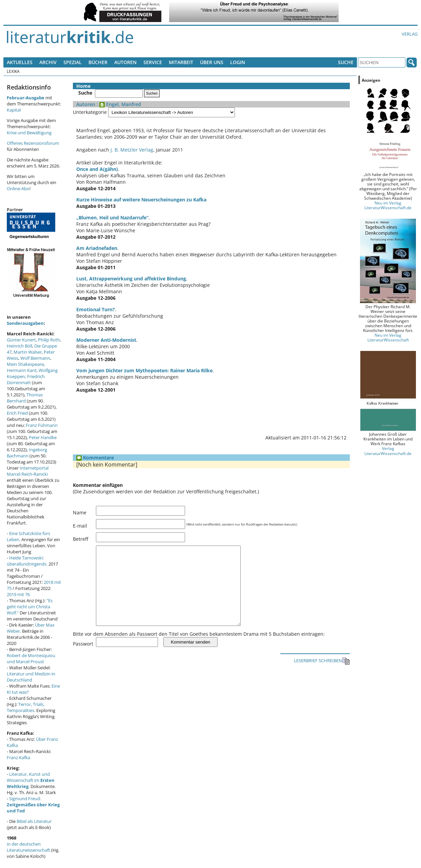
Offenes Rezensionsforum (33, 143)
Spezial (73, 62)
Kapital (14, 110)
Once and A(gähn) (97, 169)
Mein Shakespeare (25, 364)
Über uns (212, 62)
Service (153, 62)
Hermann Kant (22, 370)
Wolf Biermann (35, 358)
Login (238, 62)
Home (83, 86)
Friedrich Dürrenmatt (26, 379)
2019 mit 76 (18, 594)
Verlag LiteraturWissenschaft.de (388, 451)
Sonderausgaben (25, 323)
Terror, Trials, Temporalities (26, 707)
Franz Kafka (18, 757)
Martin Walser (28, 352)
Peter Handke (43, 437)
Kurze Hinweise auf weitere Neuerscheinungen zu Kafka (141, 200)
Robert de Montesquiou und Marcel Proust (31, 658)
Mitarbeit (181, 62)
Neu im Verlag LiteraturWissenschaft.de (388, 205)
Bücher (98, 62)
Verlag (410, 34)
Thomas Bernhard (25, 398)
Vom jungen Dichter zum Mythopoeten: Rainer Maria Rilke (144, 370)
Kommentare (95, 458)
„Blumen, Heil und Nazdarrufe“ (112, 218)
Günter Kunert (21, 340)
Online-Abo (18, 189)
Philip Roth (49, 340)
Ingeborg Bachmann (27, 453)
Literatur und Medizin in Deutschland (31, 677)
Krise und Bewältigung (29, 133)
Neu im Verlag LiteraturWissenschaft (388, 337)
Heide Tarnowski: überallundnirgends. (27, 561)
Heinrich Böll (19, 346)
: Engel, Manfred (118, 104)
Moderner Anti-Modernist (106, 340)
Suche (346, 62)
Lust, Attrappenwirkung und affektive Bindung (131, 279)
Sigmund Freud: (33, 805)
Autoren (125, 62)
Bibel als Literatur (34, 821)
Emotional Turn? (96, 309)
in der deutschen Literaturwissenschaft (28, 847)
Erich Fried (17, 413)
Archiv (48, 62)
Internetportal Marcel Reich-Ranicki (28, 471)
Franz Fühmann (42, 425)
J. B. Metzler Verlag (132, 150)
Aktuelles (20, 62)
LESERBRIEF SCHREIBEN (322, 676)
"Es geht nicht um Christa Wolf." (30, 607)
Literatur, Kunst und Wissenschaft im (31, 780)
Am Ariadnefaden (97, 248)
